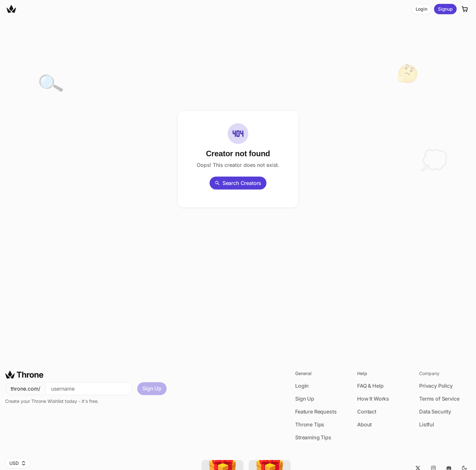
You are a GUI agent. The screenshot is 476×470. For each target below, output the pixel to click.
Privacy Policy (436, 386)
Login (421, 9)
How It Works (373, 399)
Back (123, 172)
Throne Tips (310, 424)
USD (18, 463)
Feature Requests (316, 412)
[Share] (45, 158)
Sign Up (152, 388)
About (364, 424)
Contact (367, 412)
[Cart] (465, 9)
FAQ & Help (370, 386)
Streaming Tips (313, 437)
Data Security (435, 412)
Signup (445, 9)
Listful (427, 424)
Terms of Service (439, 399)
